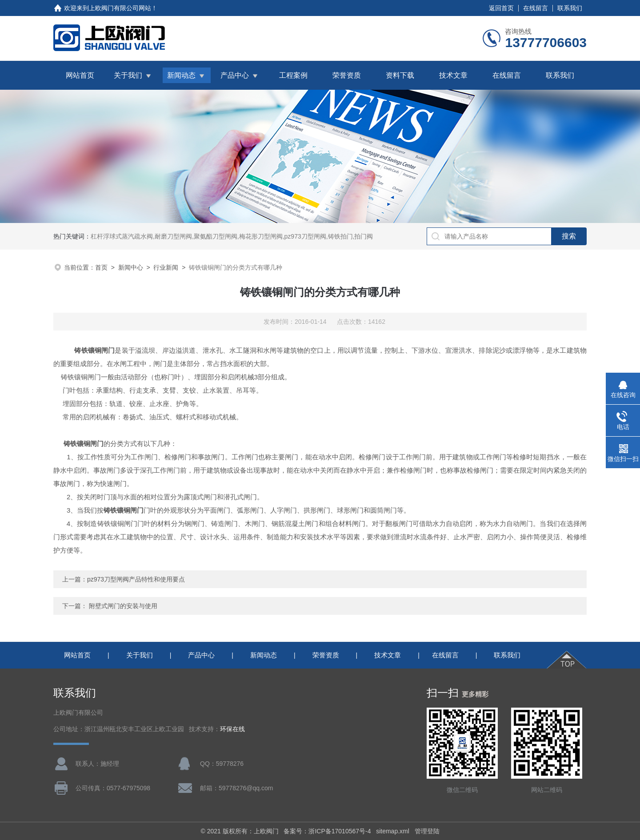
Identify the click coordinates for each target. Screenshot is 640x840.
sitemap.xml (393, 831)
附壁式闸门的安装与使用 (123, 606)
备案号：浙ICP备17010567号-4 (327, 831)
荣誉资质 (347, 75)
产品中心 (235, 75)
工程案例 (293, 75)
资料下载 (400, 75)
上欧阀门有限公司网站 (120, 8)
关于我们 (128, 75)
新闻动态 (181, 75)
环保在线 (232, 729)
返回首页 (501, 8)
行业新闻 (166, 267)
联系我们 (570, 8)
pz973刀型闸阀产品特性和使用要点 (136, 579)
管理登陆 (427, 831)
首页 (101, 267)
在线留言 (536, 8)
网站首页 (80, 75)
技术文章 (453, 75)
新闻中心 (131, 267)
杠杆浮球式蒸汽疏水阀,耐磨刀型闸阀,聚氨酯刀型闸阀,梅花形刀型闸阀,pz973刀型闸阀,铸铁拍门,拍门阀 (232, 236)
